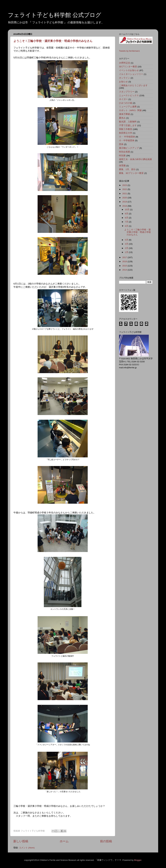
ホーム (64, 841)
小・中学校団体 (127, 141)
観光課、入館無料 (128, 122)
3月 (127, 244)
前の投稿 (106, 841)
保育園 (122, 166)
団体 (121, 144)
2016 (125, 261)
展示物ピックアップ (129, 148)
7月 (127, 222)
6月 (127, 226)
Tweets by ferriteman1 (129, 51)
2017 (125, 257)
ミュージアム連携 (128, 107)
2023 (125, 185)
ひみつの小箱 (126, 103)
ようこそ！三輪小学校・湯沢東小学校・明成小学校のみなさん (53, 41)
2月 (127, 248)
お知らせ (123, 82)
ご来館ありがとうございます (133, 85)
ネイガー (123, 99)
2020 (125, 198)
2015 (125, 266)
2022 (125, 189)
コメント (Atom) (27, 848)
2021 (125, 194)
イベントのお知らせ (129, 70)
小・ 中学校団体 (127, 137)
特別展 (122, 156)
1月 (127, 252)
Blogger (138, 860)
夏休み (122, 118)
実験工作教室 (126, 129)
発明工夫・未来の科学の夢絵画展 (135, 159)
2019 (125, 202)
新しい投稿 (21, 841)
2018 (125, 206)
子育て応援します (128, 125)
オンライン (124, 78)
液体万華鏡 (124, 114)
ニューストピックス (129, 95)
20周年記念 (125, 63)
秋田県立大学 (126, 133)
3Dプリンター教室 (128, 67)
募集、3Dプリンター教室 (131, 173)
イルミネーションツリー (131, 74)
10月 (127, 210)
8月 (127, 218)
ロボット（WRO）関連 (130, 110)
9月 (127, 214)
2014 (125, 270)
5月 (127, 240)
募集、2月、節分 (127, 169)
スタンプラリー (127, 92)
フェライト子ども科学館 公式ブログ (54, 15)
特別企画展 (124, 152)
